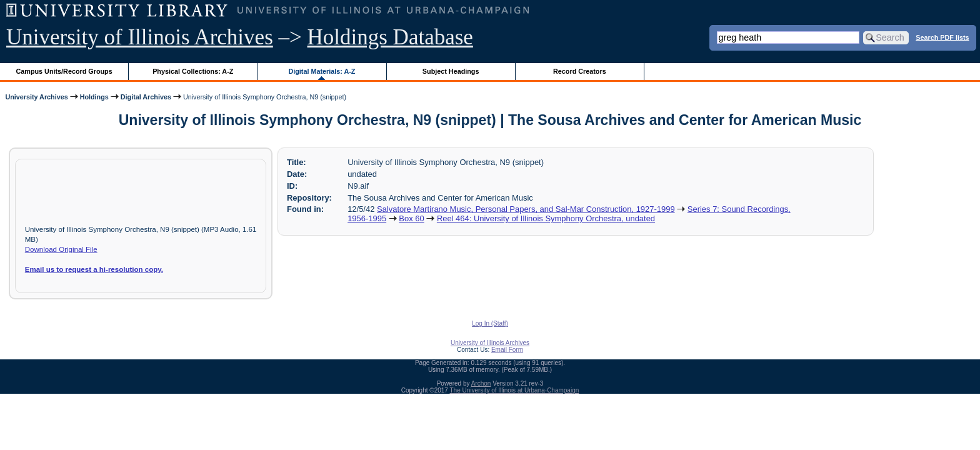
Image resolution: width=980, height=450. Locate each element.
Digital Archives (146, 97)
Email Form (507, 350)
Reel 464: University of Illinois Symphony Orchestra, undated (546, 218)
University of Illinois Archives (140, 37)
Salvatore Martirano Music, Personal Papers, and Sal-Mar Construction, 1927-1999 (526, 209)
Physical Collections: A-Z (193, 71)
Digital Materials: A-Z (322, 71)
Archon (481, 383)
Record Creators (580, 71)
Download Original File (61, 249)
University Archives (36, 97)
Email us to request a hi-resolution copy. (94, 269)
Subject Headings (451, 71)
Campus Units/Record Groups (64, 71)
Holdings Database (390, 37)
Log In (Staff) (490, 323)
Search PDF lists (942, 37)
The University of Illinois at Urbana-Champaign (515, 390)
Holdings (94, 97)
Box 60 (411, 218)
